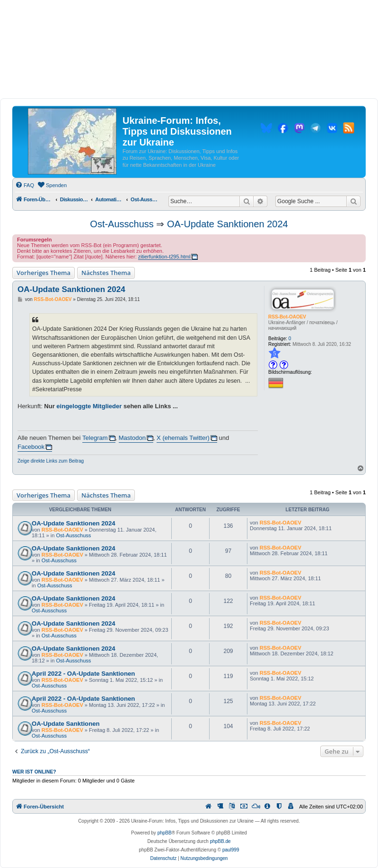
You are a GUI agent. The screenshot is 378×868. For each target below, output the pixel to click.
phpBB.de (220, 841)
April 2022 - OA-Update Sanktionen (83, 674)
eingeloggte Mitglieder (89, 406)
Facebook (31, 447)
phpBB (165, 833)
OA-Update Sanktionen (66, 724)
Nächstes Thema (106, 273)
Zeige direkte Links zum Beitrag (51, 461)
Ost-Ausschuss (122, 224)
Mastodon (132, 438)
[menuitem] (25, 185)
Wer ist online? (34, 772)
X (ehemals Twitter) (183, 438)
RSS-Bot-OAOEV (287, 317)
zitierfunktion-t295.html (164, 257)
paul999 (231, 850)
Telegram (95, 438)
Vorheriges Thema (44, 273)
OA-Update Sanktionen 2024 (228, 224)
